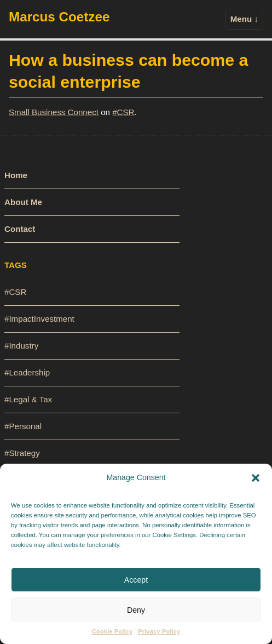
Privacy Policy (159, 631)
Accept (136, 580)
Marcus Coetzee (59, 17)
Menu (244, 19)
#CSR (123, 112)
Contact (20, 229)
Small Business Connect (54, 112)
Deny (136, 610)
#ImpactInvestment (39, 319)
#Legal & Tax (28, 399)
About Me (23, 202)
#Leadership (27, 372)
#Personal (23, 426)
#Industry (21, 346)
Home (16, 175)
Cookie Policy (112, 631)
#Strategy (22, 453)
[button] (256, 477)
